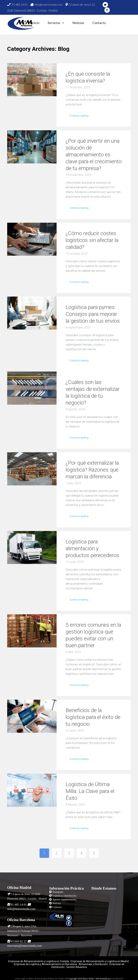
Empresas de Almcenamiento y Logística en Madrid (100, 961)
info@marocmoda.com (46, 4)
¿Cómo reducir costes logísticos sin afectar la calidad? (92, 240)
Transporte (58, 892)
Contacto (99, 23)
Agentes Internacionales (64, 900)
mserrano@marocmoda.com (25, 946)
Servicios (54, 23)
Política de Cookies (56, 979)
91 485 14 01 (17, 4)
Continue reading (79, 116)
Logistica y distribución (64, 896)
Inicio (35, 23)
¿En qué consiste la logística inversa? (88, 77)
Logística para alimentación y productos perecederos (92, 548)
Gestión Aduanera (77, 967)
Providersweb (117, 979)
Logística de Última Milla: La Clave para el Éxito (90, 791)
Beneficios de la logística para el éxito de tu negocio (93, 717)
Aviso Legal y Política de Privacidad (30, 979)
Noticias (78, 23)
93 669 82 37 (19, 941)
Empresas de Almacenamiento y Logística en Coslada (39, 961)
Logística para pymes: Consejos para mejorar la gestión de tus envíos (93, 314)
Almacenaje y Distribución (93, 964)
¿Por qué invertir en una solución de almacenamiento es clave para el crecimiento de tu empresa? (94, 155)
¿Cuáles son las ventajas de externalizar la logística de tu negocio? (93, 392)
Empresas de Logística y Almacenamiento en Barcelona (45, 964)
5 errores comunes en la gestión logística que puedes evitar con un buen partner (93, 635)
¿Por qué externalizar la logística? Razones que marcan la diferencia (92, 470)
